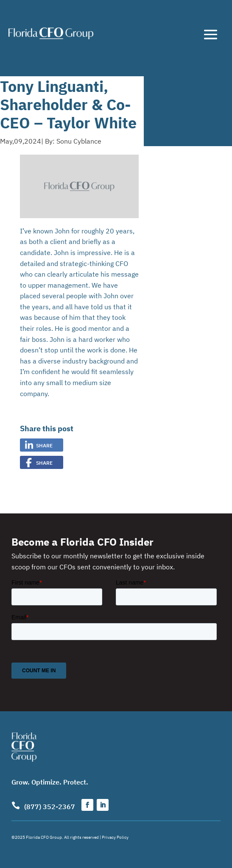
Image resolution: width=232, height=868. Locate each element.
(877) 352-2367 (50, 806)
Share (44, 445)
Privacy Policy (115, 837)
